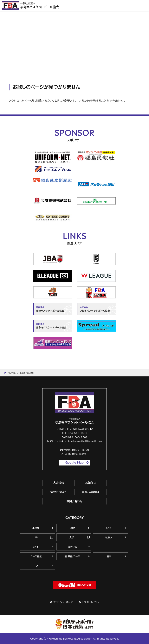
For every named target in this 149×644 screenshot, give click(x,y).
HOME (12, 373)
